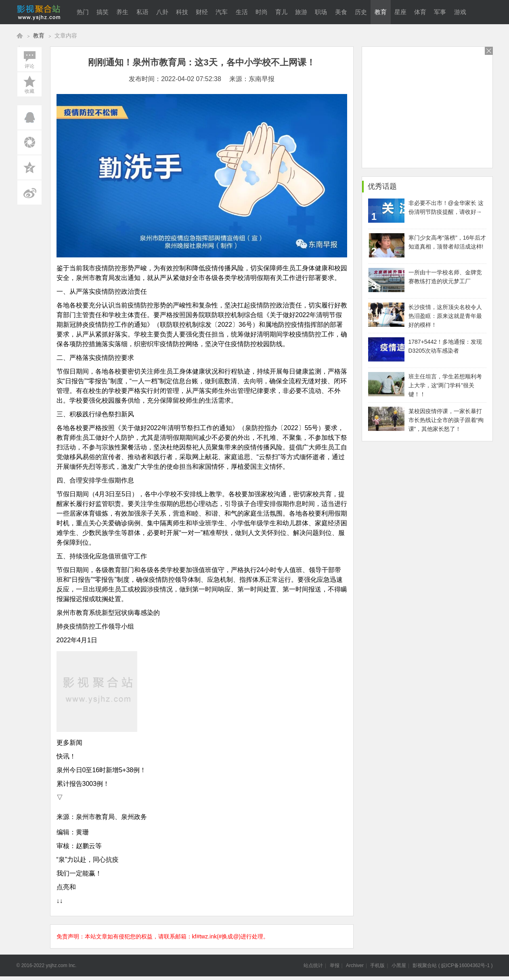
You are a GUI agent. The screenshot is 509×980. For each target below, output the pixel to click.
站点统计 (313, 965)
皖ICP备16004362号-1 (465, 965)
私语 (142, 12)
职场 (321, 12)
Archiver (355, 965)
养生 (122, 12)
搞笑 (103, 12)
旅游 (301, 12)
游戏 (460, 12)
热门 (83, 12)
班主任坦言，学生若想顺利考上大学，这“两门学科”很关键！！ (445, 385)
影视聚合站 (425, 965)
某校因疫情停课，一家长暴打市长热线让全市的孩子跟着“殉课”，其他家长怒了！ (446, 420)
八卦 (162, 12)
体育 (420, 12)
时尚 (262, 12)
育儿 (281, 12)
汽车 (222, 12)
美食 (341, 12)
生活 (242, 12)
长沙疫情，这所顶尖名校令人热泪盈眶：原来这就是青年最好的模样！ (445, 316)
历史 (361, 12)
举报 (335, 965)
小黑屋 (399, 965)
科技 (182, 12)
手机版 (377, 965)
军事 (440, 12)
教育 (381, 12)
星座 (400, 12)
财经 (202, 12)
